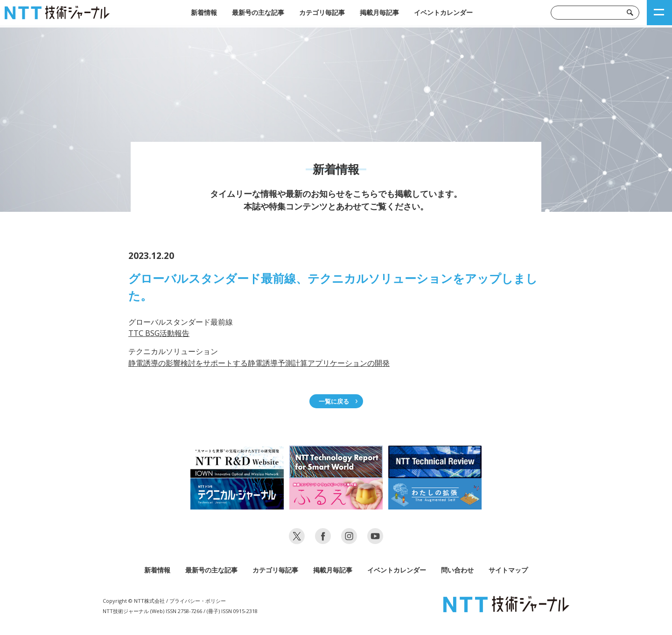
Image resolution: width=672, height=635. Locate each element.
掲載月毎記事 (379, 12)
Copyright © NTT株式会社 (134, 601)
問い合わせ (457, 570)
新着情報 (204, 12)
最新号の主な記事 (258, 12)
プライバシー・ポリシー (198, 601)
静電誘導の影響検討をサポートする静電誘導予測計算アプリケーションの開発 (259, 363)
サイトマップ (508, 570)
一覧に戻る (334, 401)
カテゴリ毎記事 (322, 12)
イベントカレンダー (443, 12)
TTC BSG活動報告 (159, 333)
